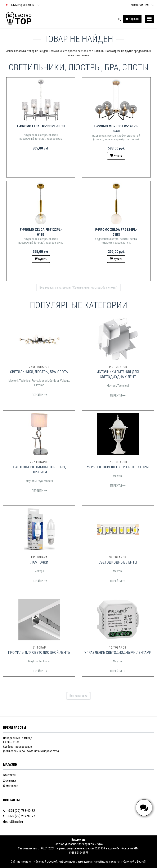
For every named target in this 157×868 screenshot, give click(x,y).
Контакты (10, 775)
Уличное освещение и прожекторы (118, 467)
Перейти (39, 395)
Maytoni (13, 381)
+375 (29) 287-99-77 (19, 816)
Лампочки (39, 562)
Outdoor (54, 381)
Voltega (65, 381)
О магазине (11, 786)
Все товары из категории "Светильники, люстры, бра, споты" (78, 288)
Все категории (78, 696)
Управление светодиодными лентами (118, 652)
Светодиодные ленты (118, 562)
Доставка (10, 780)
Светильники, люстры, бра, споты (39, 372)
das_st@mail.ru (13, 822)
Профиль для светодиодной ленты (39, 652)
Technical (25, 381)
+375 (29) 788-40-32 (19, 811)
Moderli (44, 381)
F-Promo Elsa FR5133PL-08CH (41, 126)
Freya (35, 381)
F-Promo (39, 385)
